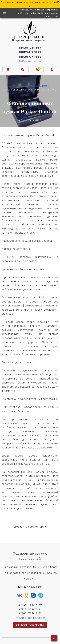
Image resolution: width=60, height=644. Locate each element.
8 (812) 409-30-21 (30, 52)
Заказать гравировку (30, 625)
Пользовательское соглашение (24, 573)
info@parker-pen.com (30, 61)
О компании (10, 567)
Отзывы (52, 573)
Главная (28, 82)
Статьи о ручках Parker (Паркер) (28, 85)
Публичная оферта (45, 567)
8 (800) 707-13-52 (30, 57)
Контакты (30, 579)
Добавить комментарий (30, 527)
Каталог (26, 567)
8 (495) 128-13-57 (30, 48)
